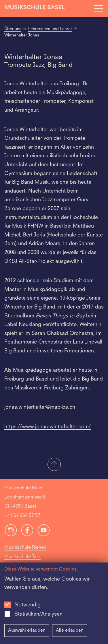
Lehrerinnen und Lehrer (50, 29)
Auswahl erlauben (27, 631)
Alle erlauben (70, 631)
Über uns (13, 29)
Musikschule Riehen (25, 548)
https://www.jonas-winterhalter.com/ (48, 427)
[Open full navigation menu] (98, 9)
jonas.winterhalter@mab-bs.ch (40, 407)
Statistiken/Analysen (38, 614)
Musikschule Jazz (22, 557)
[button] (54, 465)
